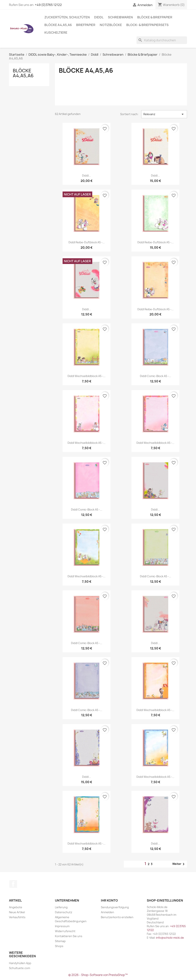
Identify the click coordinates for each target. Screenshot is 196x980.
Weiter (179, 864)
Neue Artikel (17, 912)
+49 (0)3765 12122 (48, 5)
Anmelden (107, 912)
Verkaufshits (17, 917)
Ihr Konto (109, 900)
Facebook (13, 884)
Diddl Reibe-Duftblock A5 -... (87, 242)
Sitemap (60, 941)
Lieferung (61, 907)
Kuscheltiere (56, 33)
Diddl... (87, 176)
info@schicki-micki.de (170, 938)
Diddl (99, 17)
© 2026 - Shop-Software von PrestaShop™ (98, 975)
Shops (59, 946)
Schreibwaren (120, 17)
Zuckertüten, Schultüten (67, 17)
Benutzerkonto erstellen (117, 917)
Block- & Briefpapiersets (147, 25)
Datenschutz (64, 912)
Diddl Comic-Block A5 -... (156, 376)
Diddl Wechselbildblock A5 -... (87, 376)
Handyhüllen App (20, 963)
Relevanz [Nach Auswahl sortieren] (164, 114)
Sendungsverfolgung (115, 907)
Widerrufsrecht (65, 931)
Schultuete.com (20, 968)
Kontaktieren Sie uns (69, 936)
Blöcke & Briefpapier (155, 17)
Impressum (62, 926)
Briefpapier (86, 25)
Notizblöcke (111, 25)
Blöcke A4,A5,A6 (58, 25)
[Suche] (162, 40)
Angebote (16, 907)
